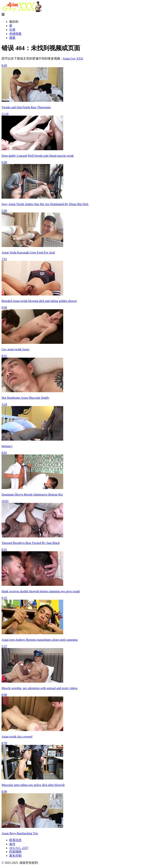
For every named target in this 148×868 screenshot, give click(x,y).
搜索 (12, 38)
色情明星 (15, 34)
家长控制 (15, 856)
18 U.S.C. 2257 (19, 848)
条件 (12, 844)
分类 (12, 30)
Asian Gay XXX (73, 58)
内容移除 (15, 852)
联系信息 (15, 840)
